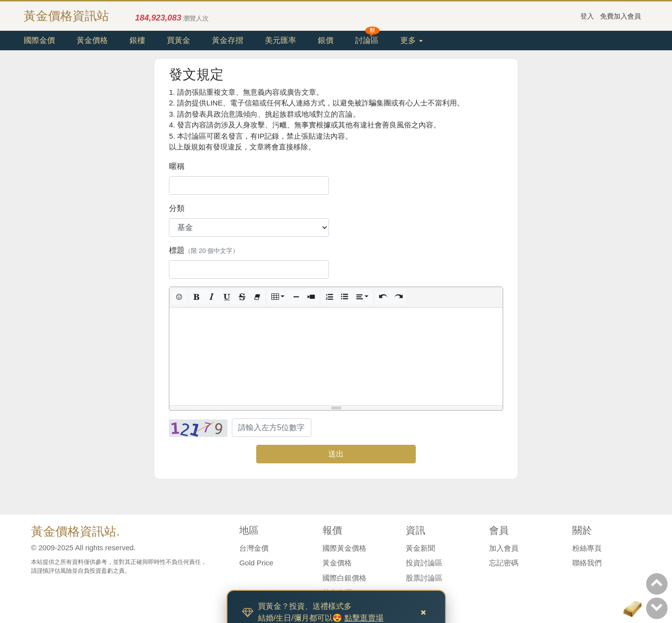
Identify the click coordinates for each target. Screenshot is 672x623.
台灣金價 (254, 548)
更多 (411, 40)
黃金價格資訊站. (76, 531)
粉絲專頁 (587, 548)
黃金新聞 (421, 548)
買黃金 (179, 40)
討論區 (367, 40)
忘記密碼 (504, 563)
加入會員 (504, 548)
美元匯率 (281, 40)
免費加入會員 (621, 16)
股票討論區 (424, 578)
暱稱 (177, 166)
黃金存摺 (227, 40)
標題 (204, 250)
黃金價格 (92, 40)
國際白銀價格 (345, 578)
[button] (179, 297)
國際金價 (40, 40)
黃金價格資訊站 (67, 16)
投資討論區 (424, 563)
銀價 (326, 40)
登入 (587, 16)
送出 (336, 454)
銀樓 (137, 40)
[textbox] (336, 356)
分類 (177, 208)
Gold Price (256, 563)
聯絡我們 (587, 563)
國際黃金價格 (345, 548)
